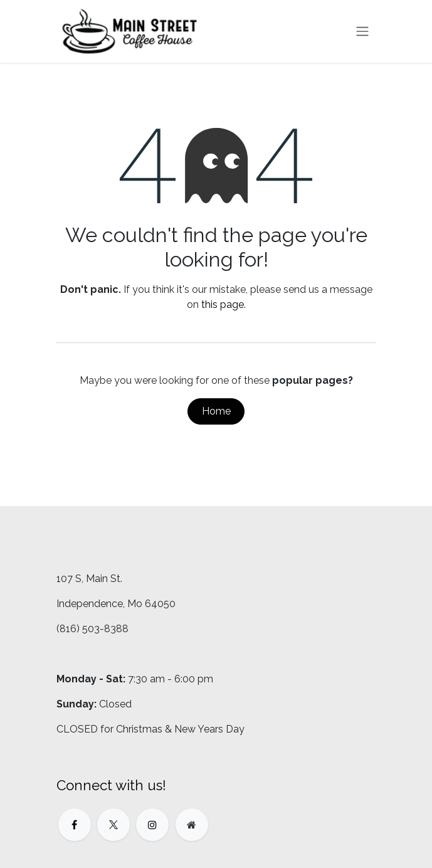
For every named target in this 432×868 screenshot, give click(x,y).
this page (223, 304)
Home (216, 411)
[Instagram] (152, 825)
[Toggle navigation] (362, 32)
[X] (113, 825)
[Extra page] (192, 825)
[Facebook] (75, 825)
